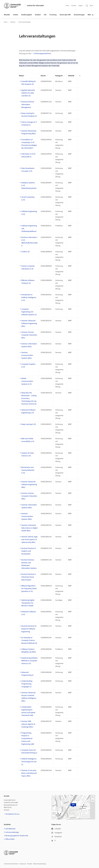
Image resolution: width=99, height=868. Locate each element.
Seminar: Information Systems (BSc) (29, 345)
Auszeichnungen (79, 15)
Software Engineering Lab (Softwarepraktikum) (29, 229)
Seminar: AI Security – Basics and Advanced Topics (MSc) (29, 773)
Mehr (91, 15)
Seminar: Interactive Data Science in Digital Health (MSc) (29, 528)
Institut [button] (16, 15)
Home (67, 6)
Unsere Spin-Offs (65, 15)
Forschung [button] (53, 15)
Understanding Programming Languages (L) (27, 684)
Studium (13, 22)
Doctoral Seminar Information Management (28, 105)
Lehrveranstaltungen (25, 22)
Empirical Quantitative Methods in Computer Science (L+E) (29, 661)
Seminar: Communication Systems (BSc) (27, 355)
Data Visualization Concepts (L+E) (28, 170)
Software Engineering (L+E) (29, 213)
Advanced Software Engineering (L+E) (28, 411)
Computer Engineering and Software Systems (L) (29, 312)
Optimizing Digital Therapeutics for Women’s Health (28, 603)
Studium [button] (38, 15)
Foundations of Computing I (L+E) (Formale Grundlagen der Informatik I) (29, 144)
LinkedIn (56, 829)
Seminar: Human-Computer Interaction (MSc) (29, 496)
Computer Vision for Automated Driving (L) (29, 751)
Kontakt (74, 6)
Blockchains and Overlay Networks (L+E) (28, 470)
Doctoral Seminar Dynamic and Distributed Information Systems (29, 564)
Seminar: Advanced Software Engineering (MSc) (29, 485)
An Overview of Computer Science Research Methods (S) (29, 640)
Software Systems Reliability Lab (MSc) (29, 651)
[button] (93, 797)
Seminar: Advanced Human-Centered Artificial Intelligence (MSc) (29, 697)
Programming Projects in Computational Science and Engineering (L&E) (28, 739)
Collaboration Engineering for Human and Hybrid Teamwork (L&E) (28, 711)
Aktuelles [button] (7, 15)
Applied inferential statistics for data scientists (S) (28, 93)
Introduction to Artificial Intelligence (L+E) (29, 297)
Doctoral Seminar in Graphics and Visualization (29, 551)
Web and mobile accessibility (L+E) (28, 440)
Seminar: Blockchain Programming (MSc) (29, 132)
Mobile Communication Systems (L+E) (27, 381)
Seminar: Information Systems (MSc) (29, 506)
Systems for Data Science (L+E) (28, 454)
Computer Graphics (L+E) (28, 366)
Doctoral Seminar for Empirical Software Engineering (29, 629)
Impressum (23, 864)
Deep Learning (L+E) (29, 424)
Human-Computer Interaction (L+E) (28, 267)
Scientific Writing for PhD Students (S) (29, 83)
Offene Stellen (10, 839)
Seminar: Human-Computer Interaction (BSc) (29, 335)
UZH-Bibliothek (10, 829)
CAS (45, 15)
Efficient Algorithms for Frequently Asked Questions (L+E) (29, 589)
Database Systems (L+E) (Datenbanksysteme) (29, 186)
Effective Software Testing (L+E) (28, 282)
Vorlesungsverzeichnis (42, 54)
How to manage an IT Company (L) (29, 123)
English (80, 6)
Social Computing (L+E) (28, 198)
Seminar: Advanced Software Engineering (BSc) (29, 323)
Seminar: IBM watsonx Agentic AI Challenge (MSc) (28, 724)
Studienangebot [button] (27, 15)
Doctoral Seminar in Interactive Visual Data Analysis (29, 577)
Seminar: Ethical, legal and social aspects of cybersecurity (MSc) (29, 540)
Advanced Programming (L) (27, 674)
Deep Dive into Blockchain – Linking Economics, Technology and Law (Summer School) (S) (29, 398)
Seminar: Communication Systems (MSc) (27, 516)
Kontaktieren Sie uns (13, 814)
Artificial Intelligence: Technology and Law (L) (29, 762)
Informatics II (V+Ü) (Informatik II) (28, 155)
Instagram (57, 833)
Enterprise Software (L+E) (29, 613)
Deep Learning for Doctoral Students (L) (29, 115)
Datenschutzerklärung (39, 864)
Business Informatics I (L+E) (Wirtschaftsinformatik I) (29, 242)
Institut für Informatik (35, 6)
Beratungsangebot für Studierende (17, 836)
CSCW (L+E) (25, 252)
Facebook (57, 837)
